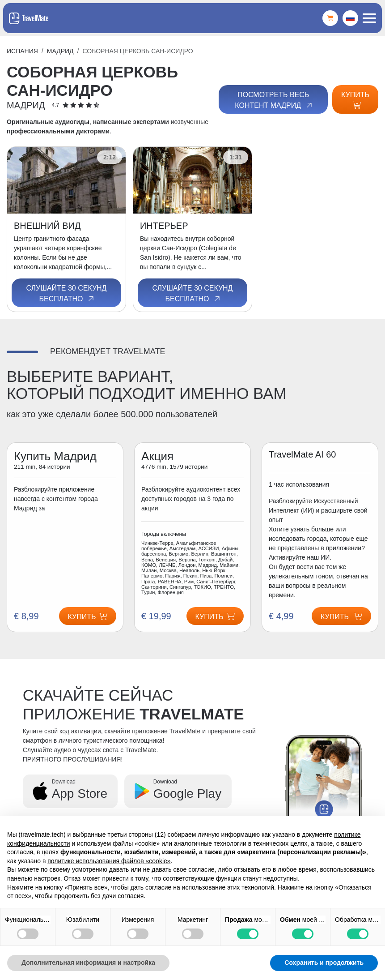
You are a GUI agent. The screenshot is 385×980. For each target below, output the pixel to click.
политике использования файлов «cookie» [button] (109, 861)
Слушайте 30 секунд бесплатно (67, 294)
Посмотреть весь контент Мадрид (274, 100)
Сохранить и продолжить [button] (324, 963)
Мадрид (60, 51)
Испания (22, 51)
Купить (355, 100)
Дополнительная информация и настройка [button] (88, 963)
